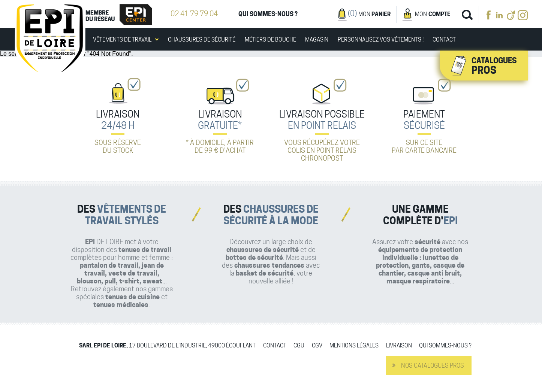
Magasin (317, 40)
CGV (317, 346)
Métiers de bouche (270, 40)
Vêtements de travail (122, 40)
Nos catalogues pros (433, 366)
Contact (444, 40)
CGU (299, 346)
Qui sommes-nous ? (268, 14)
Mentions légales (354, 346)
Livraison (399, 346)
